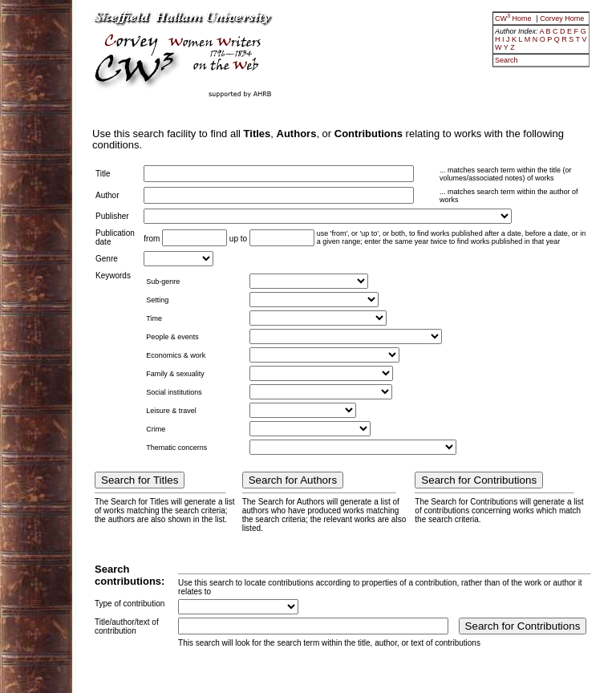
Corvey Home (562, 18)
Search (507, 60)
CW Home (514, 18)
